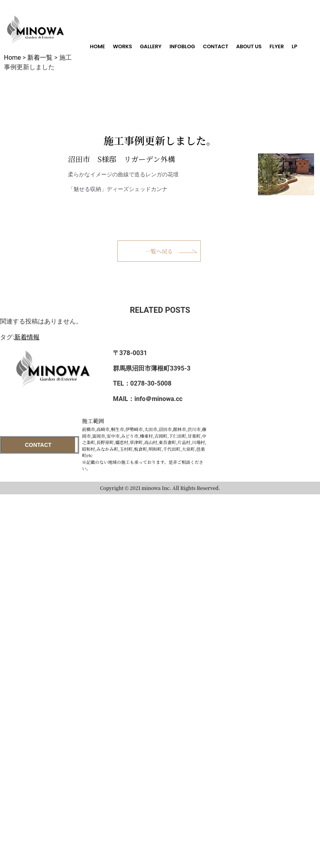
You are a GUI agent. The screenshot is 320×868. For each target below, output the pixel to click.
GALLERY (151, 46)
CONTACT (216, 46)
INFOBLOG (182, 46)
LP (295, 46)
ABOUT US (249, 46)
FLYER (277, 46)
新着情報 (27, 337)
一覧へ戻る (159, 251)
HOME (98, 46)
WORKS (122, 46)
